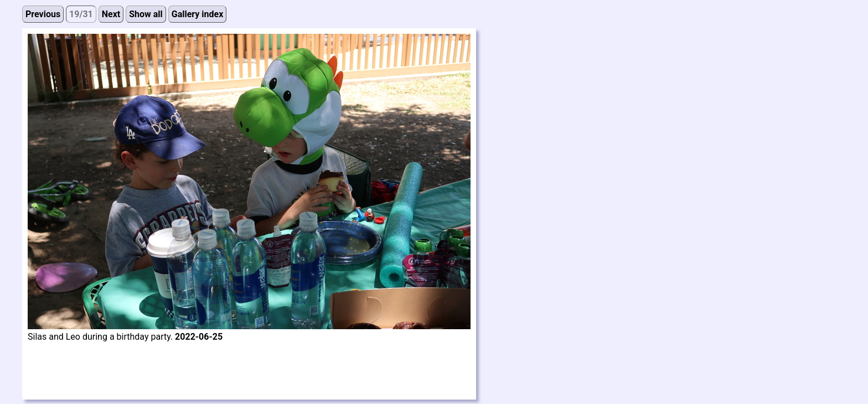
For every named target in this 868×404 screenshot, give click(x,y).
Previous (43, 14)
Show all (146, 14)
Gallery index (198, 14)
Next (111, 14)
